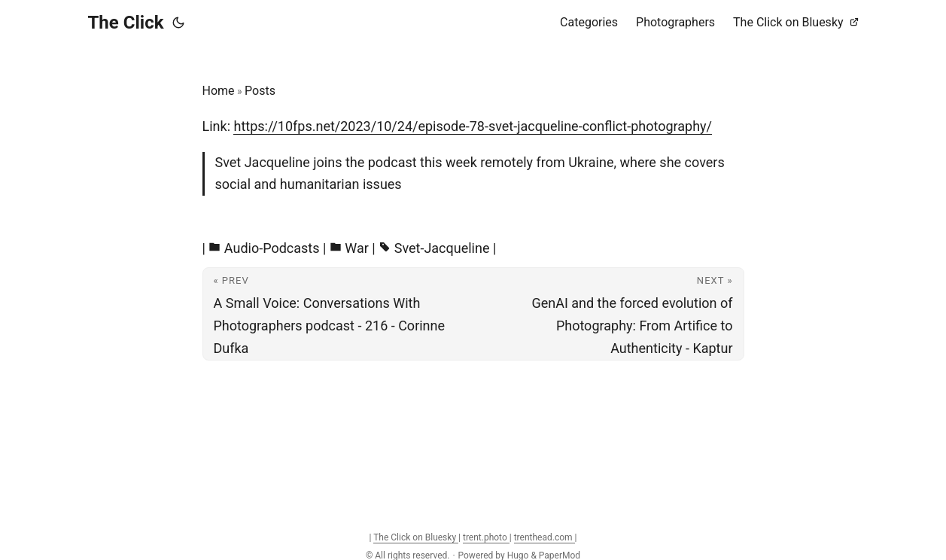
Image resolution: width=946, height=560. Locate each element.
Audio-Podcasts (272, 248)
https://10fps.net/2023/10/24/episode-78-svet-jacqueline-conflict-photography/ (473, 126)
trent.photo (486, 537)
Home (219, 91)
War (357, 248)
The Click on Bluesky (416, 537)
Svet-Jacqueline (442, 248)
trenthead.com (544, 537)
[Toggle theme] (178, 23)
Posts (260, 91)
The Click (126, 23)
